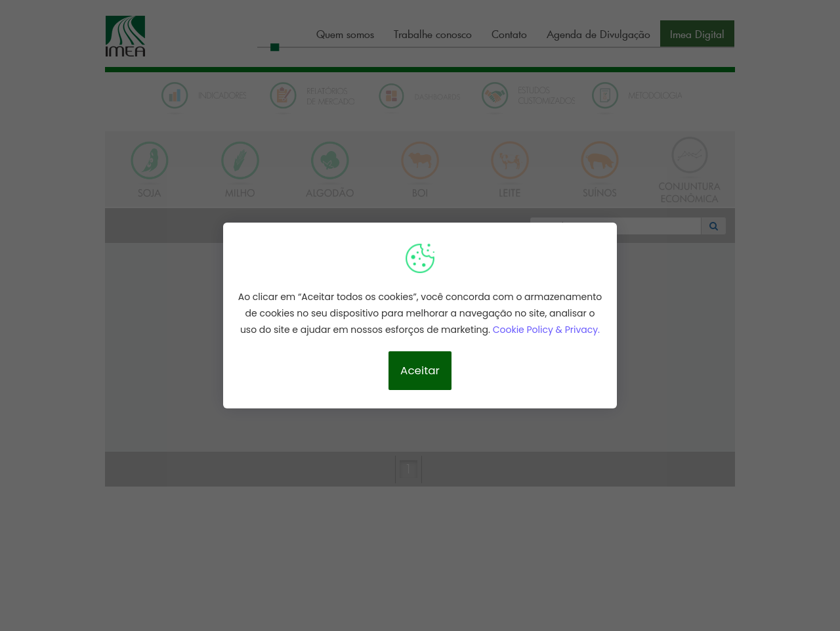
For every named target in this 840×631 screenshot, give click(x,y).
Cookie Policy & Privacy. (546, 330)
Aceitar (420, 370)
